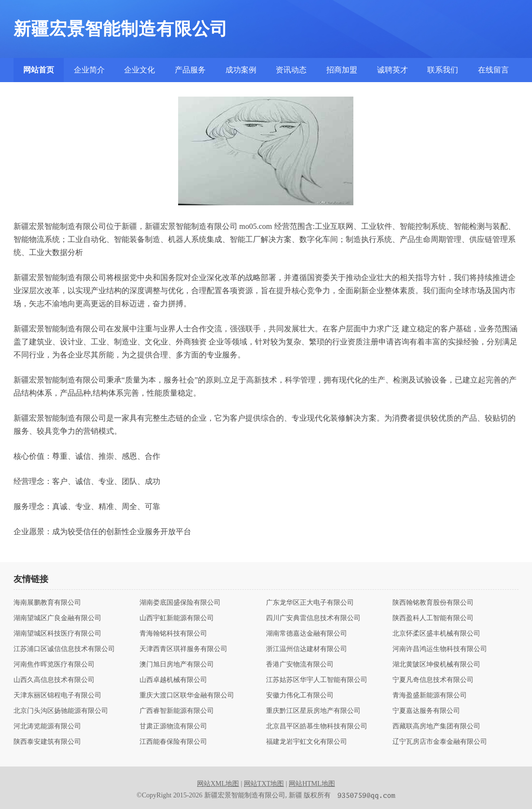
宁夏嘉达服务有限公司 (426, 711)
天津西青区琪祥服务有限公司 (183, 649)
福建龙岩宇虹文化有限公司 (307, 742)
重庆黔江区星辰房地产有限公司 (313, 711)
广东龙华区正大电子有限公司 (310, 603)
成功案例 (241, 70)
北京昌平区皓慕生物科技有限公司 (317, 726)
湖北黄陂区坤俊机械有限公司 (436, 665)
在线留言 (493, 70)
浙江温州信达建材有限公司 (307, 649)
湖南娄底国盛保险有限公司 (180, 603)
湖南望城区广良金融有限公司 (57, 618)
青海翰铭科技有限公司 (173, 634)
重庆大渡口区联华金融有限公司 (187, 695)
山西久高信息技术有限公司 (54, 680)
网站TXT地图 (264, 784)
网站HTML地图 (312, 784)
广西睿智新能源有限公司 (177, 711)
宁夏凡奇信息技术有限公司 (433, 680)
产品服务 (190, 70)
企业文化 (140, 70)
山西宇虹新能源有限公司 (177, 618)
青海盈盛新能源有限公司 (430, 695)
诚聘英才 (392, 70)
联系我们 (443, 70)
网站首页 (39, 70)
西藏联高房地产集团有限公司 (436, 726)
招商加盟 (342, 70)
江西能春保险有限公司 (173, 742)
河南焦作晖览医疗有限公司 (54, 665)
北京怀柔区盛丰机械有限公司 (436, 634)
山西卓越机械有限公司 (173, 680)
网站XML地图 (218, 784)
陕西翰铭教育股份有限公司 (433, 603)
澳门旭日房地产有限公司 (177, 665)
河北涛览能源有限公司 (47, 726)
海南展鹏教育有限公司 (47, 603)
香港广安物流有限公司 (300, 665)
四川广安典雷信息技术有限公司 (313, 618)
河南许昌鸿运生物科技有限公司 (440, 649)
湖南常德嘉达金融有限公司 (307, 634)
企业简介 (89, 70)
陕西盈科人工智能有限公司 (433, 618)
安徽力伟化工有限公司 (300, 695)
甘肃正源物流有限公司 (173, 726)
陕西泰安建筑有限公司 (47, 742)
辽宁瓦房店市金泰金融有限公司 (440, 742)
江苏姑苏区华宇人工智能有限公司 (317, 680)
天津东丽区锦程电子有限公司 (57, 695)
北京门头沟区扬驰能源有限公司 (61, 711)
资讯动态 (291, 70)
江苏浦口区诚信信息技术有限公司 (64, 649)
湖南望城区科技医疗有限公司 (57, 634)
